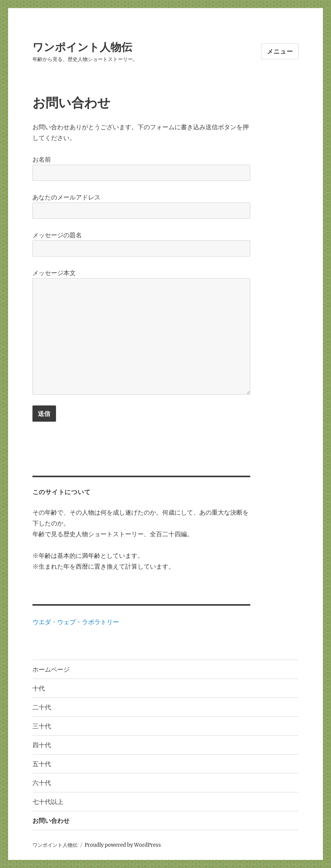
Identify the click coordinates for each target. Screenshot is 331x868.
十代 (39, 688)
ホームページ (51, 670)
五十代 (42, 764)
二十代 (42, 707)
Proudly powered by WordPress (123, 845)
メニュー (280, 52)
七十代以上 (48, 802)
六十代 (42, 783)
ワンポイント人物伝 (82, 47)
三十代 (42, 726)
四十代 (42, 745)
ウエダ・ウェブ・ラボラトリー (76, 622)
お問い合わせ (51, 821)
